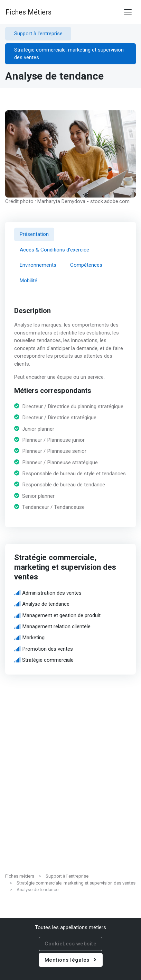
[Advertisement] (70, 796)
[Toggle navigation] (128, 12)
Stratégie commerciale (48, 660)
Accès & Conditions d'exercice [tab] (54, 249)
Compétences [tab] (86, 265)
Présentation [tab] (34, 234)
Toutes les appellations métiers (70, 927)
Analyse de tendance (46, 604)
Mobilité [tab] (29, 280)
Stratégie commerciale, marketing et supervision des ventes (76, 883)
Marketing (33, 638)
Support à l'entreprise (67, 876)
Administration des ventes (52, 593)
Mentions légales (71, 960)
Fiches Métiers (29, 12)
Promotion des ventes (48, 649)
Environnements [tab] (38, 265)
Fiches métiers (20, 876)
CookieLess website (70, 944)
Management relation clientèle (56, 626)
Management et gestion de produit (61, 615)
